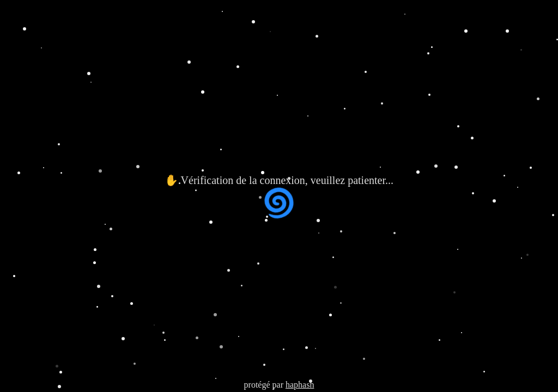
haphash (300, 385)
